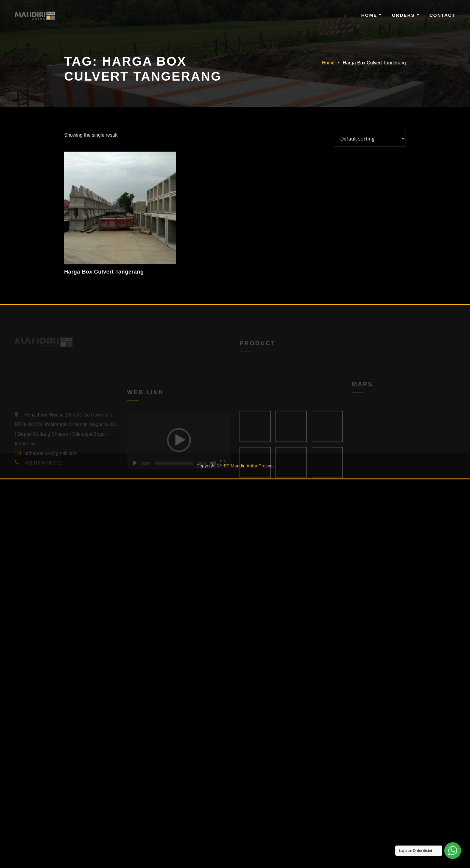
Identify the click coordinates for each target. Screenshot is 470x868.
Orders (405, 15)
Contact (442, 15)
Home (371, 15)
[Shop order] (370, 139)
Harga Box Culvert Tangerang (375, 63)
